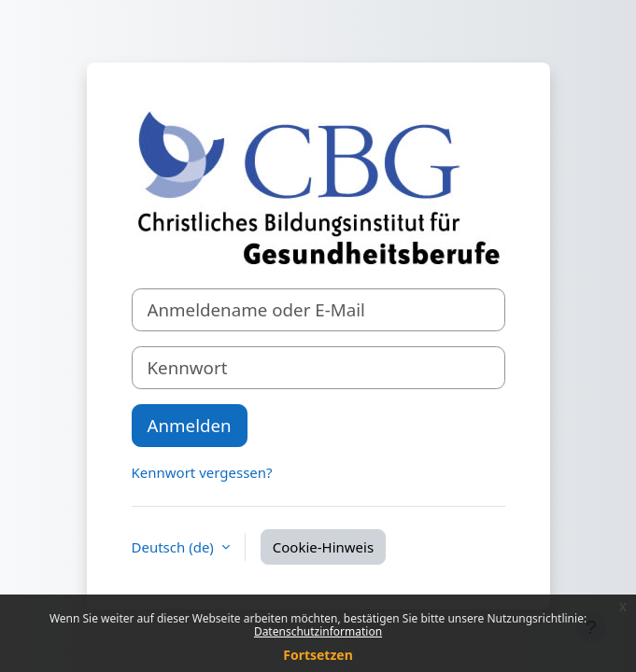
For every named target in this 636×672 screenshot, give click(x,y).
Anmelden (190, 425)
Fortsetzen (318, 655)
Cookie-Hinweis (323, 547)
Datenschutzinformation (318, 631)
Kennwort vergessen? (202, 472)
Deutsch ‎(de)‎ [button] (175, 547)
